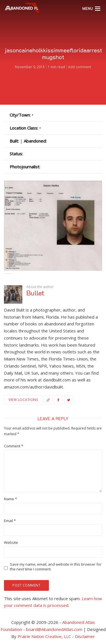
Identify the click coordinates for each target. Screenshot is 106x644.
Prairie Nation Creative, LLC (45, 636)
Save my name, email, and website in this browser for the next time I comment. (56, 567)
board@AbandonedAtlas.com (54, 629)
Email (10, 521)
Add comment (80, 67)
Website (11, 543)
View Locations (23, 400)
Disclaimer (85, 636)
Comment (14, 446)
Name (10, 499)
